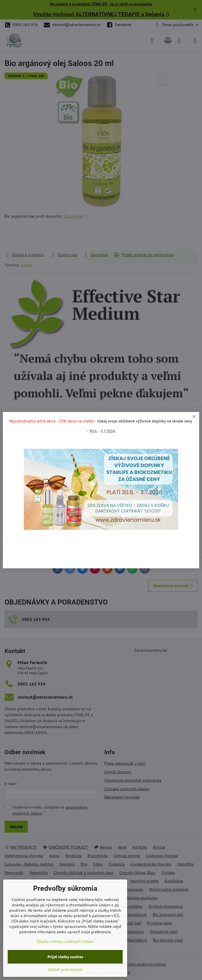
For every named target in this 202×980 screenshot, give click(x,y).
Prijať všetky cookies (65, 957)
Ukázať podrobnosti (65, 970)
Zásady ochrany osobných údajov (65, 941)
